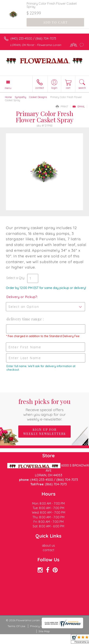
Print (62, 106)
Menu (8, 88)
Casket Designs (38, 97)
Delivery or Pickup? (22, 297)
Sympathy (20, 97)
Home (8, 97)
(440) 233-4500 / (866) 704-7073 (33, 38)
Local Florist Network (68, 626)
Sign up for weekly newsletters (44, 432)
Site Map (44, 631)
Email (79, 106)
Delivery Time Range (25, 319)
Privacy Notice (40, 626)
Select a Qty (15, 278)
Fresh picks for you (44, 409)
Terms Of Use (16, 626)
